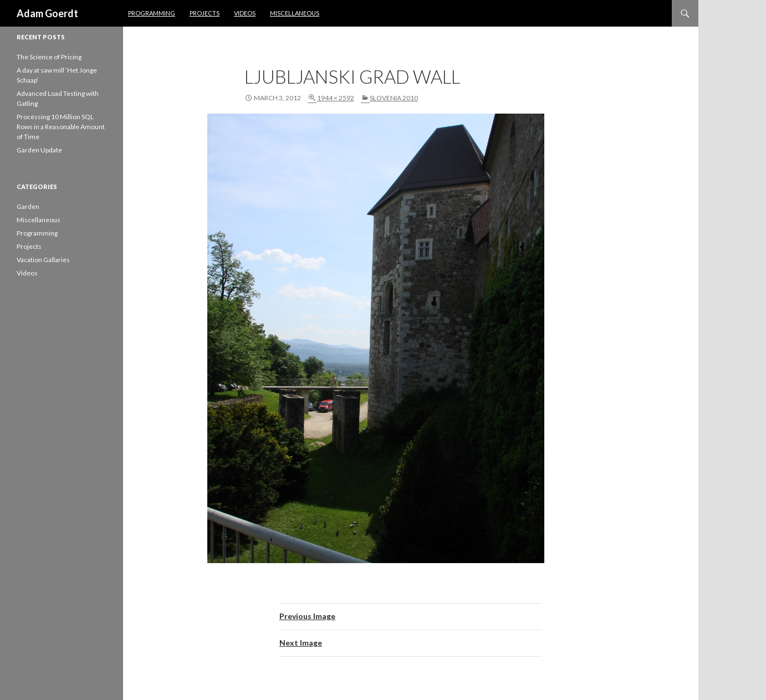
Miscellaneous (295, 13)
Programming (152, 13)
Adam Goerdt (47, 13)
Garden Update (39, 150)
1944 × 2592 (336, 98)
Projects (205, 13)
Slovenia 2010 (394, 98)
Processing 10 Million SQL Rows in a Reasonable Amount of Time (61, 127)
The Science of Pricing (49, 57)
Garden (28, 206)
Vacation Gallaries (43, 260)
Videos (245, 13)
